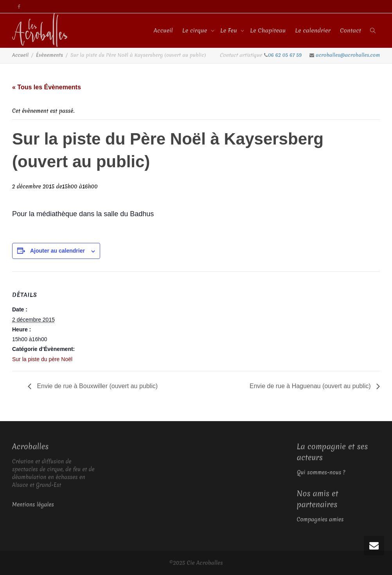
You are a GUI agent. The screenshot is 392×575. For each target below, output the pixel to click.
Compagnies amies (320, 519)
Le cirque (196, 31)
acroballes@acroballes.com (348, 55)
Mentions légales (33, 504)
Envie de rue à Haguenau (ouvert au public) (311, 386)
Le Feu (229, 31)
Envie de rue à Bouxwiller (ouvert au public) (96, 386)
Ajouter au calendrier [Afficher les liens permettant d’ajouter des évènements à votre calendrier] (58, 251)
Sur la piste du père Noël (42, 359)
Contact (351, 31)
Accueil (163, 31)
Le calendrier (313, 31)
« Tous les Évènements (47, 87)
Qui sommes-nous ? (321, 472)
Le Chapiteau (268, 31)
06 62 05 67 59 (286, 55)
